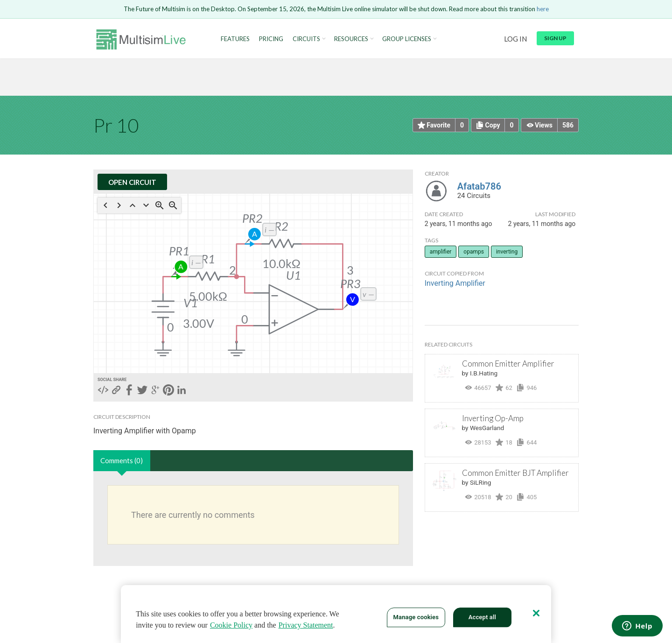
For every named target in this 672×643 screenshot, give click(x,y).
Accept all (482, 617)
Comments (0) (122, 460)
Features (235, 39)
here (543, 9)
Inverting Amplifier (455, 283)
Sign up (555, 38)
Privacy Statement (306, 625)
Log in (515, 39)
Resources (351, 39)
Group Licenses (407, 39)
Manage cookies (416, 617)
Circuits (306, 39)
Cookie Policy (231, 625)
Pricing (271, 39)
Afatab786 (479, 186)
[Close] (536, 613)
